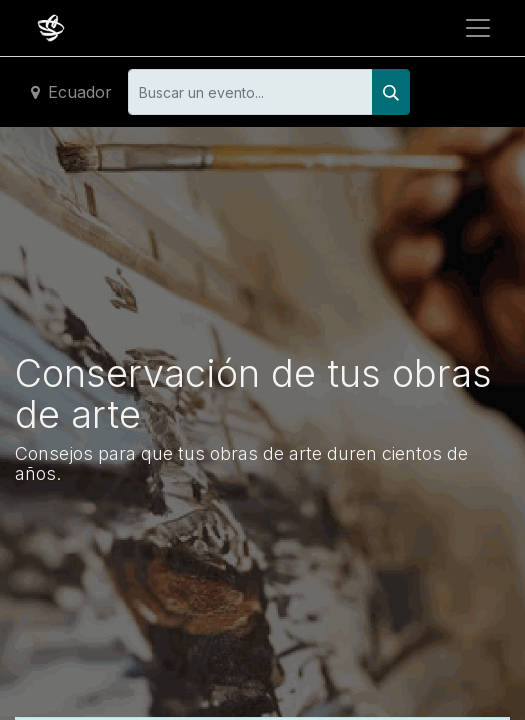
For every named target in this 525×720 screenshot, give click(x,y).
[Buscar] (391, 92)
